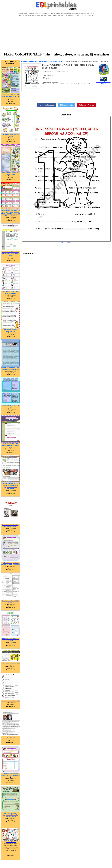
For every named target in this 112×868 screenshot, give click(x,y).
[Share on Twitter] (67, 105)
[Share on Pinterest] (86, 105)
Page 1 (62, 242)
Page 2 (69, 242)
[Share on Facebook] (46, 105)
